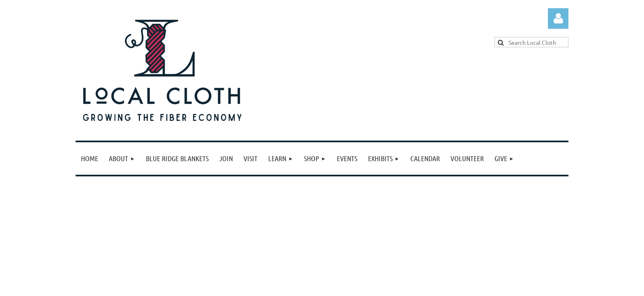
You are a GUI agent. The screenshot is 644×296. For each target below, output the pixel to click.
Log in (558, 18)
